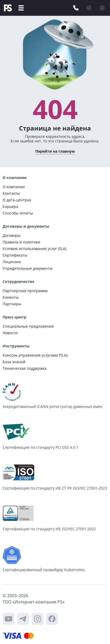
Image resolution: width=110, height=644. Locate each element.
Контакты (11, 193)
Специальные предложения (28, 326)
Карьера (10, 206)
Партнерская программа (25, 291)
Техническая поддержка (25, 368)
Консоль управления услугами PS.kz (35, 355)
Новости (10, 333)
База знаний (14, 362)
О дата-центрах (17, 200)
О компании (14, 187)
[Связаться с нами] (76, 8)
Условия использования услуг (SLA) (34, 249)
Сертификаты (15, 255)
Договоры (12, 235)
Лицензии (12, 262)
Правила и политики (21, 242)
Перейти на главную (55, 151)
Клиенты (11, 297)
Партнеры (12, 304)
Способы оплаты (18, 213)
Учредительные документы (28, 268)
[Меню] (21, 8)
